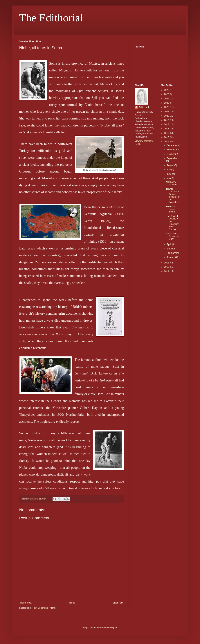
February (171, 253)
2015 (167, 137)
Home (72, 603)
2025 (167, 94)
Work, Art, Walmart (172, 183)
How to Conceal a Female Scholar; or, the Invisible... (173, 196)
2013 (167, 263)
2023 (167, 103)
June (169, 174)
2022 (167, 107)
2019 (167, 120)
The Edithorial (51, 18)
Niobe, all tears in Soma (171, 209)
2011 (167, 271)
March (170, 249)
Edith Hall (144, 107)
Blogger (113, 628)
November (172, 150)
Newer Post (26, 603)
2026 (167, 90)
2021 (167, 112)
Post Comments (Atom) (44, 608)
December (172, 145)
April (169, 244)
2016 (167, 133)
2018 (167, 124)
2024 (167, 99)
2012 (167, 267)
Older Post (118, 603)
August (171, 165)
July (169, 170)
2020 (167, 116)
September (172, 158)
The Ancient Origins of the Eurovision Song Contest (173, 223)
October (171, 154)
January (171, 257)
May (169, 178)
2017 (167, 129)
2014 (167, 142)
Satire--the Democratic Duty (173, 236)
